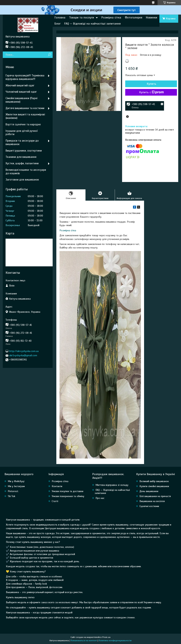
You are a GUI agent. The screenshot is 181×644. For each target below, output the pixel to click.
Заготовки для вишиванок (22, 180)
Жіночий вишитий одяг (20, 85)
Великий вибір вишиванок (154, 481)
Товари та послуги (82, 18)
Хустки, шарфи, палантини (22, 163)
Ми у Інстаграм (16, 486)
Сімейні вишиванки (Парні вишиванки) (21, 100)
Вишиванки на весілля (152, 501)
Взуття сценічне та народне (23, 124)
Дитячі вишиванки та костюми (25, 108)
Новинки (152, 18)
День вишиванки (149, 491)
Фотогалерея (134, 18)
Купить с (152, 92)
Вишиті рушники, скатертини (24, 151)
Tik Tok (11, 496)
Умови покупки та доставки (68, 491)
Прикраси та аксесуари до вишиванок (22, 142)
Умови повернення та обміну (68, 496)
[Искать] (49, 55)
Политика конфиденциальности (115, 640)
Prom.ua (106, 637)
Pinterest (13, 491)
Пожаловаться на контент (84, 640)
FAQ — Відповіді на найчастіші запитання (92, 24)
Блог (58, 24)
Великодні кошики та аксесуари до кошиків (26, 172)
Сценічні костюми (149, 506)
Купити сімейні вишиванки (154, 486)
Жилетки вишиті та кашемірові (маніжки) (25, 116)
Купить (152, 84)
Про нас (100, 498)
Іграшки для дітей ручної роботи (22, 133)
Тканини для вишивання (21, 157)
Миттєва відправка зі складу (112, 485)
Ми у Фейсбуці (16, 481)
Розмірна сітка (111, 18)
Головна (60, 18)
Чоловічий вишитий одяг (21, 92)
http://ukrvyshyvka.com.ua (24, 351)
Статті (55, 501)
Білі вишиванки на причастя (155, 496)
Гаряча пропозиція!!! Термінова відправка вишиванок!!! (25, 77)
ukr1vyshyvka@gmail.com (23, 355)
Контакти (57, 486)
